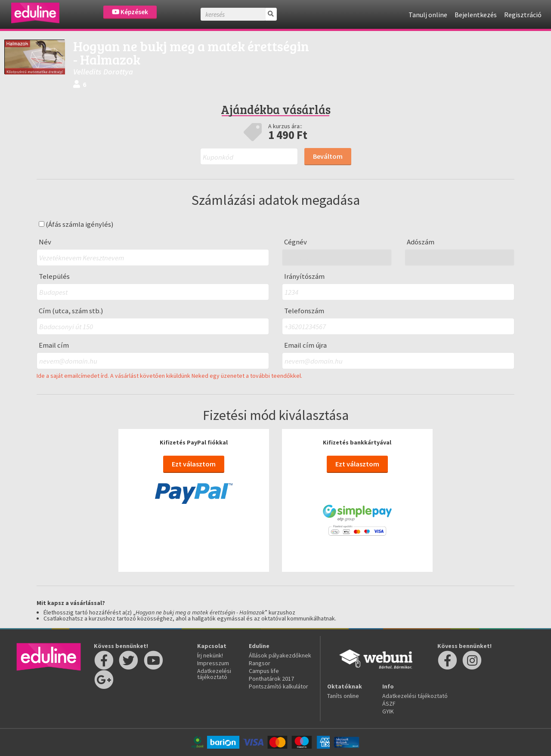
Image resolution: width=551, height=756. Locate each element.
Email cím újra (305, 345)
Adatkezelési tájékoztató (214, 674)
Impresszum (213, 663)
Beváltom (328, 156)
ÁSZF (389, 704)
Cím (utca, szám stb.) (71, 311)
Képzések (130, 12)
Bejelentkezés (476, 15)
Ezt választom (194, 464)
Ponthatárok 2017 (271, 679)
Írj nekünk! (210, 655)
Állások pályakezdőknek (280, 655)
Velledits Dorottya (103, 72)
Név (45, 242)
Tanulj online (428, 15)
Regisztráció (523, 15)
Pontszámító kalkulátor (279, 686)
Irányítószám (304, 276)
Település (54, 276)
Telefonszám (304, 311)
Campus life (264, 671)
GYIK (388, 711)
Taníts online (343, 696)
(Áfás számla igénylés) (76, 224)
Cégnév (296, 242)
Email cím (54, 345)
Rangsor (260, 663)
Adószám (421, 242)
